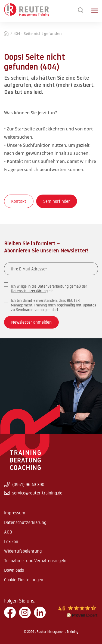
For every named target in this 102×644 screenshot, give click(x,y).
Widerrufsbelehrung (23, 551)
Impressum (15, 513)
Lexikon (11, 541)
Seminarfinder (57, 201)
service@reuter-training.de (33, 493)
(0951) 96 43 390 (24, 484)
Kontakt (19, 201)
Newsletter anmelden (31, 322)
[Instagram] (25, 613)
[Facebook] (10, 613)
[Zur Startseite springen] (27, 10)
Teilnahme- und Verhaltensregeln (35, 560)
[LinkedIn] (40, 613)
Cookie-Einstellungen (24, 580)
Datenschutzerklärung (29, 291)
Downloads (14, 570)
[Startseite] (6, 34)
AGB (8, 532)
